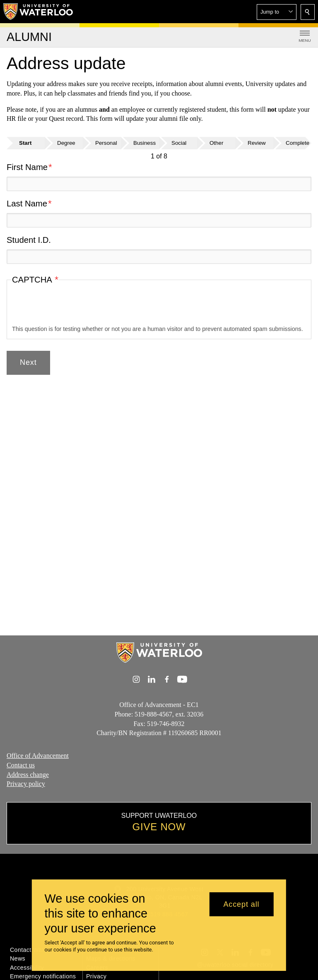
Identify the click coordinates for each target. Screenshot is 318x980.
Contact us (21, 765)
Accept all (241, 904)
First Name (27, 167)
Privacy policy (26, 784)
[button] (277, 12)
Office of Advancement (38, 756)
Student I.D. (29, 240)
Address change (28, 774)
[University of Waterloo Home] (39, 12)
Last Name (27, 204)
